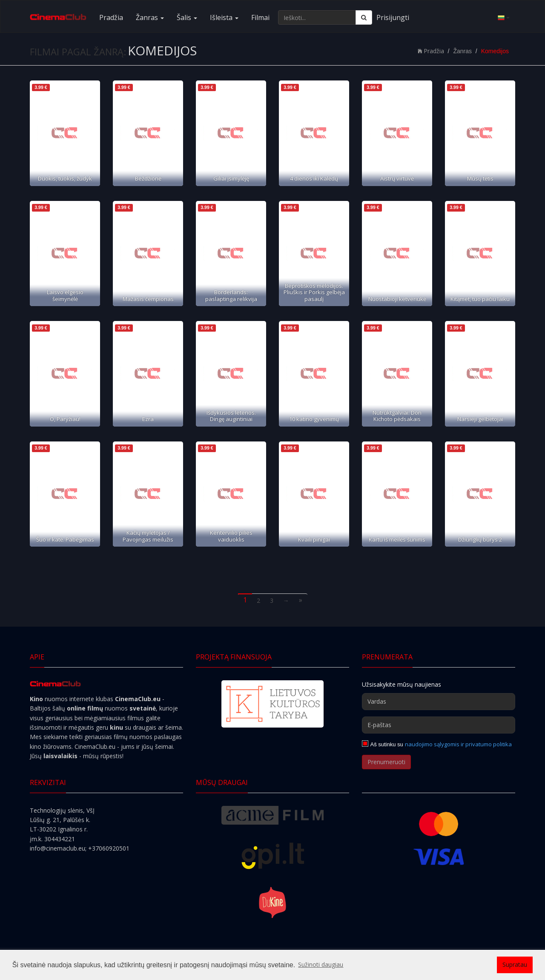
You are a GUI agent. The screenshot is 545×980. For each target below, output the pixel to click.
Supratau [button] (515, 964)
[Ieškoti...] (317, 17)
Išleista (224, 17)
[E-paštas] (439, 725)
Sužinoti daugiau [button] (321, 964)
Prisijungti (393, 17)
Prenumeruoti (386, 762)
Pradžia (111, 17)
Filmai (260, 17)
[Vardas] (439, 702)
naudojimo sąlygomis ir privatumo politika (458, 744)
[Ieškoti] (364, 17)
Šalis (187, 17)
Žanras (150, 17)
